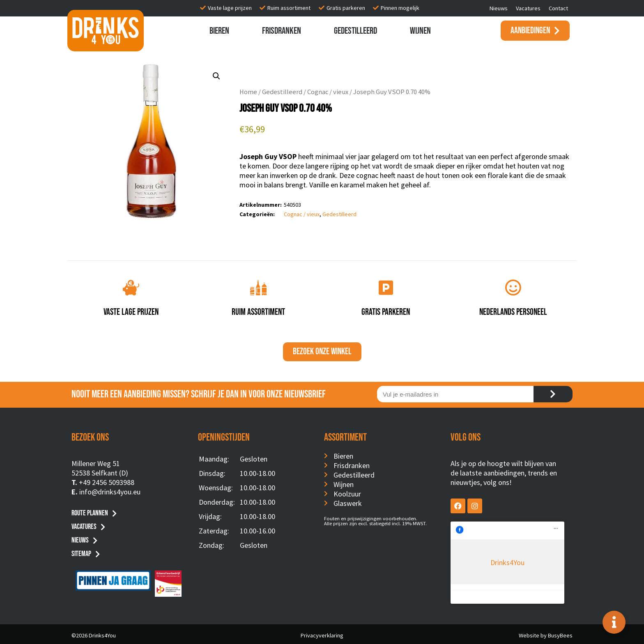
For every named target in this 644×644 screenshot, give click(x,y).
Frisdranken (282, 31)
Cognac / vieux (328, 92)
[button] (216, 76)
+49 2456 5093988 (107, 482)
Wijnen (420, 31)
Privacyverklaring (322, 632)
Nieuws (499, 8)
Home (248, 92)
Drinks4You (484, 534)
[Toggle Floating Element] (614, 622)
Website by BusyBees (546, 632)
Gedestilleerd (355, 31)
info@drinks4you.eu (110, 492)
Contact (558, 8)
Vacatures (528, 8)
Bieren (219, 31)
